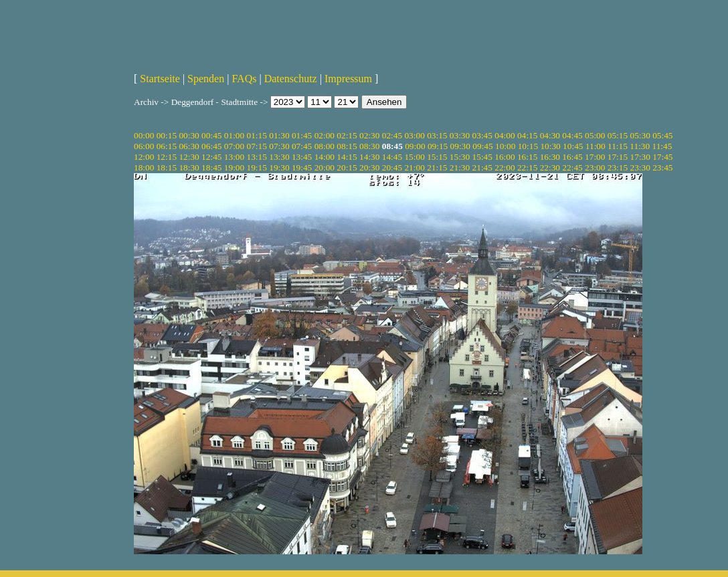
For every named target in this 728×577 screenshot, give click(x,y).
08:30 (369, 146)
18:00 (144, 167)
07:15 (257, 146)
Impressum (348, 79)
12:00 (144, 157)
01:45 (302, 135)
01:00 (234, 135)
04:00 (505, 135)
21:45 (482, 167)
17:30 (640, 157)
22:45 (572, 167)
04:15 (527, 135)
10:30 (550, 146)
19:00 (234, 167)
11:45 (662, 146)
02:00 (325, 135)
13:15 (257, 157)
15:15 (437, 157)
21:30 (460, 167)
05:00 (595, 135)
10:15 (528, 146)
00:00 (144, 135)
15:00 (414, 157)
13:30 (279, 157)
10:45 (573, 146)
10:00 (505, 146)
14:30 (369, 157)
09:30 (460, 146)
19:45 (302, 167)
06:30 (189, 146)
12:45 (211, 157)
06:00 (144, 146)
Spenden (206, 79)
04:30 (550, 135)
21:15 (437, 167)
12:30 (189, 157)
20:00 (325, 167)
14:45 (392, 157)
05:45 (662, 135)
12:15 (167, 157)
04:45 (572, 135)
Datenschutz (291, 79)
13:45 (302, 157)
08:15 (347, 146)
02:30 (369, 135)
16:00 (505, 157)
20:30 (369, 167)
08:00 (325, 146)
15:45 (482, 157)
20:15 (347, 167)
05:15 (618, 135)
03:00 (414, 135)
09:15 (438, 146)
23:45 (662, 167)
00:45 (211, 135)
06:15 (167, 146)
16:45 (572, 157)
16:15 (527, 157)
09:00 (415, 146)
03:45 (482, 135)
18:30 (189, 167)
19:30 (279, 167)
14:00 (325, 157)
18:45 (211, 167)
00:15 (167, 135)
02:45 (392, 135)
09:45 (482, 146)
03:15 (437, 135)
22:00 (505, 167)
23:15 (618, 167)
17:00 (595, 157)
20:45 (392, 167)
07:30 (279, 146)
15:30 (460, 157)
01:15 (257, 135)
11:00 (596, 146)
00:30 (189, 135)
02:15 (347, 135)
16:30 (550, 157)
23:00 (595, 167)
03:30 (460, 135)
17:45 (662, 157)
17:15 (618, 157)
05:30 (640, 135)
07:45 (302, 146)
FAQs (244, 79)
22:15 (527, 167)
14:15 (347, 157)
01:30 (279, 135)
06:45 (211, 146)
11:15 (618, 146)
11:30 (640, 146)
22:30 (550, 167)
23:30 (640, 167)
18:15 (167, 167)
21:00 (414, 167)
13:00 (234, 157)
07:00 (234, 146)
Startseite (160, 79)
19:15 (257, 167)
